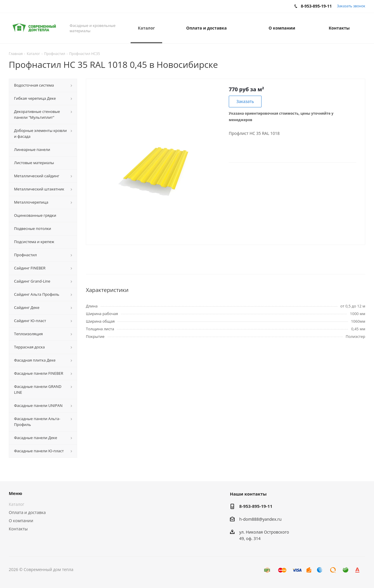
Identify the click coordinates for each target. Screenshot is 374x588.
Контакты (18, 529)
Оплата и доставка (27, 512)
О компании (21, 521)
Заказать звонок (351, 6)
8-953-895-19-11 (256, 506)
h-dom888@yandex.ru (260, 519)
